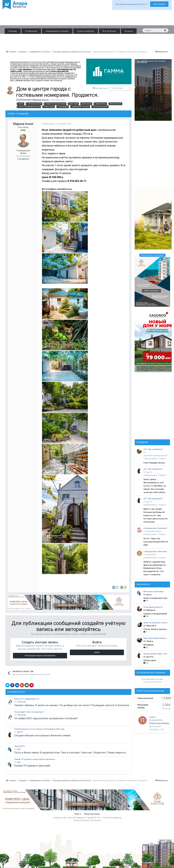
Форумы (13, 31)
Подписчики (117, 88)
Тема (77, 814)
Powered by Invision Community (87, 820)
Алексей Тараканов (77, 818)
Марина (150, 610)
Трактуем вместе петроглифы (156, 638)
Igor (19, 749)
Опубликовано (57, 124)
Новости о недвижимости (27, 699)
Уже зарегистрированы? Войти (131, 4)
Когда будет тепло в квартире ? (29, 712)
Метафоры (149, 645)
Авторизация (101, 88)
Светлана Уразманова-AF (155, 455)
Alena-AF (150, 626)
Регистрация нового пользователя (40, 656)
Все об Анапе (109, 31)
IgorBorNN (151, 555)
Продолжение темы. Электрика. (156, 654)
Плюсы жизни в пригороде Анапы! (156, 629)
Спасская (22, 702)
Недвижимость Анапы (57, 31)
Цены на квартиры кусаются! (156, 623)
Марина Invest (40, 100)
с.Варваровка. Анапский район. (156, 528)
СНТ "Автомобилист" (153, 449)
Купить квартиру (86, 31)
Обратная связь (92, 814)
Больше (129, 31)
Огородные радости (153, 607)
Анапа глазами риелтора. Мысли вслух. (156, 598)
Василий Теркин (154, 531)
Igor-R (20, 732)
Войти (97, 652)
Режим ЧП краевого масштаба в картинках (35, 759)
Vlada (149, 641)
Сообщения (31, 31)
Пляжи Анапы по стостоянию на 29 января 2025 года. (39, 729)
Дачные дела (150, 660)
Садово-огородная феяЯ (155, 614)
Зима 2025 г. (20, 746)
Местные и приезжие (153, 591)
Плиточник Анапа (159, 723)
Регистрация (159, 4)
